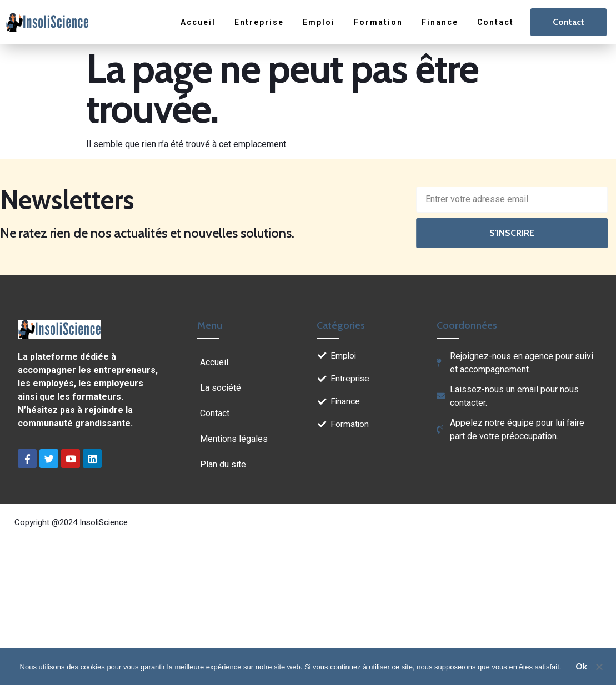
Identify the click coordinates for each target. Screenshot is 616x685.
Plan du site (223, 464)
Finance (440, 22)
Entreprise (259, 22)
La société (221, 388)
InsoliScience (104, 522)
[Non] (599, 666)
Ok (581, 666)
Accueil (198, 22)
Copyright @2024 (47, 522)
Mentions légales (234, 439)
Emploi (319, 22)
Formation (378, 22)
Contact (495, 22)
